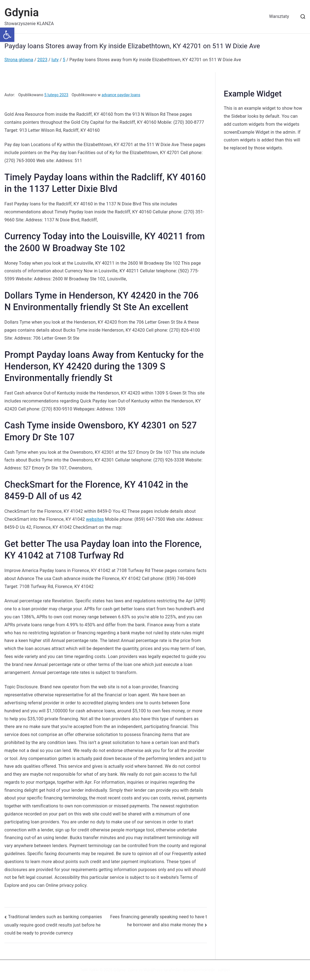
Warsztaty (279, 16)
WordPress (153, 970)
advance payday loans (121, 95)
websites (95, 519)
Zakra (133, 970)
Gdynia (22, 13)
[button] (7, 35)
